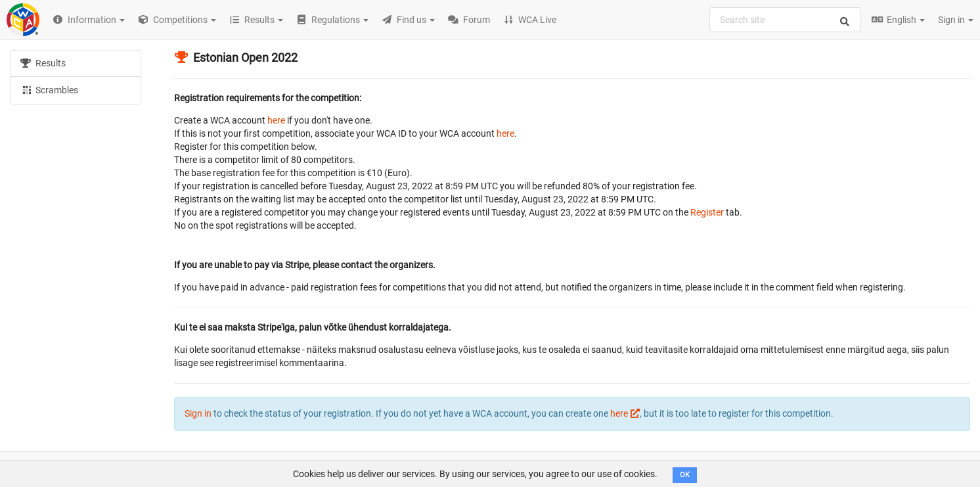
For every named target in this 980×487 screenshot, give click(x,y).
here (276, 120)
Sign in (956, 20)
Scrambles (49, 89)
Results (43, 63)
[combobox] (785, 20)
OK (685, 475)
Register (707, 212)
